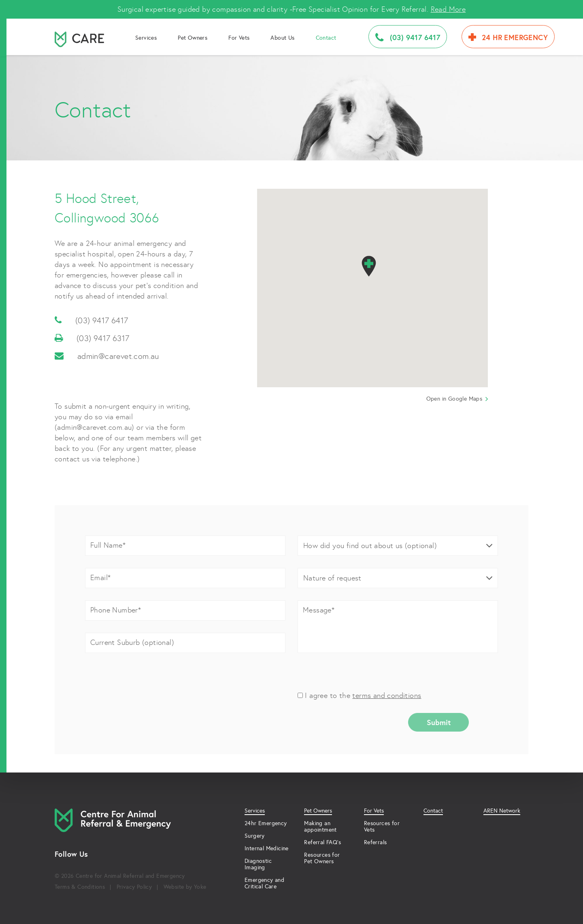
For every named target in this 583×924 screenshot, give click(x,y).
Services (146, 38)
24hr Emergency (266, 823)
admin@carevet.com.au (107, 356)
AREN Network (502, 811)
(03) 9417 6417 (408, 38)
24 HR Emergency (508, 37)
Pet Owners (193, 38)
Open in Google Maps (457, 399)
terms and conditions (387, 695)
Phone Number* (116, 610)
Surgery (255, 836)
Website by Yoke (185, 887)
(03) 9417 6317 (92, 338)
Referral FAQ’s (322, 842)
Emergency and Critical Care (264, 883)
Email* (100, 577)
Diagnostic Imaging (258, 864)
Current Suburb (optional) (132, 642)
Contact (326, 38)
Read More (448, 9)
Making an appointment (320, 826)
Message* (319, 610)
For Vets (239, 38)
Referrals (376, 842)
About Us (282, 38)
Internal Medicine (267, 848)
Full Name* (108, 545)
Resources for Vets (382, 826)
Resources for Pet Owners (322, 858)
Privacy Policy (134, 887)
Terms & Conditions (80, 887)
